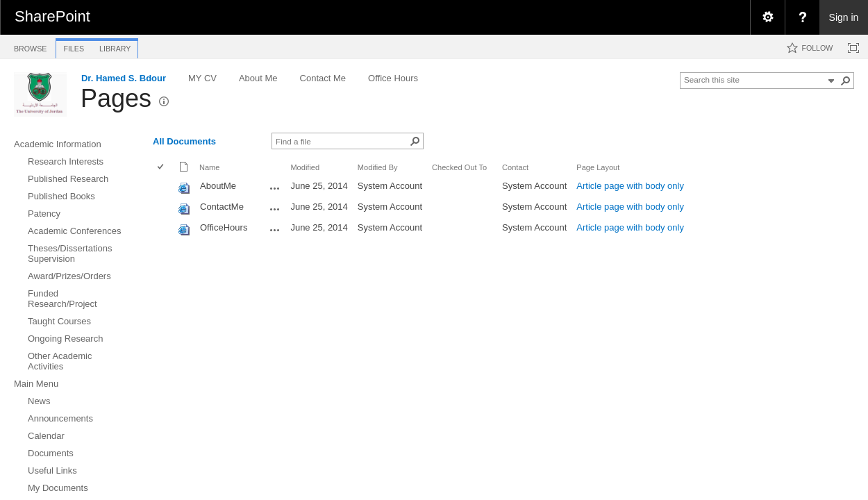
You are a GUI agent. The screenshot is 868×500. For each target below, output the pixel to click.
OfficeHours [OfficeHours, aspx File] (224, 227)
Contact (515, 167)
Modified (305, 167)
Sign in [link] (844, 17)
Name (209, 167)
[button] (846, 81)
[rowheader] (164, 187)
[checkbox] (161, 168)
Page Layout (598, 167)
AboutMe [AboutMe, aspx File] (218, 186)
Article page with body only (630, 186)
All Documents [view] (184, 141)
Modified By (378, 167)
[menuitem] (767, 17)
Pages (116, 98)
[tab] (30, 46)
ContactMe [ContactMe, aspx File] (222, 207)
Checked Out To (459, 167)
